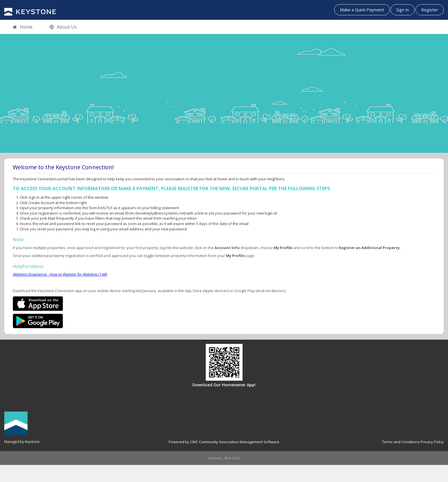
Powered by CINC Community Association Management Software (224, 442)
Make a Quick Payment (362, 10)
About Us (63, 27)
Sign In (403, 10)
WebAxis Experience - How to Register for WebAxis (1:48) (60, 274)
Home (23, 27)
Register (430, 10)
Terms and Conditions (401, 442)
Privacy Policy (432, 442)
